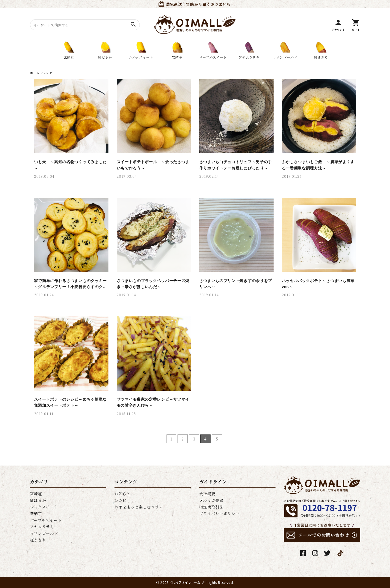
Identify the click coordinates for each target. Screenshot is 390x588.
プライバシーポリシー (219, 513)
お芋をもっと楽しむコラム (139, 507)
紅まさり (38, 540)
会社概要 (207, 494)
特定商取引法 (211, 507)
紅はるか (38, 500)
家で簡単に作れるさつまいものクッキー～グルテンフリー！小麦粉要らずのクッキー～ (71, 287)
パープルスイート (46, 520)
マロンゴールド (44, 533)
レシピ (121, 500)
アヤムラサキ (42, 527)
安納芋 (36, 513)
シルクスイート (44, 507)
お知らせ (123, 494)
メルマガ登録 (211, 500)
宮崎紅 (36, 494)
